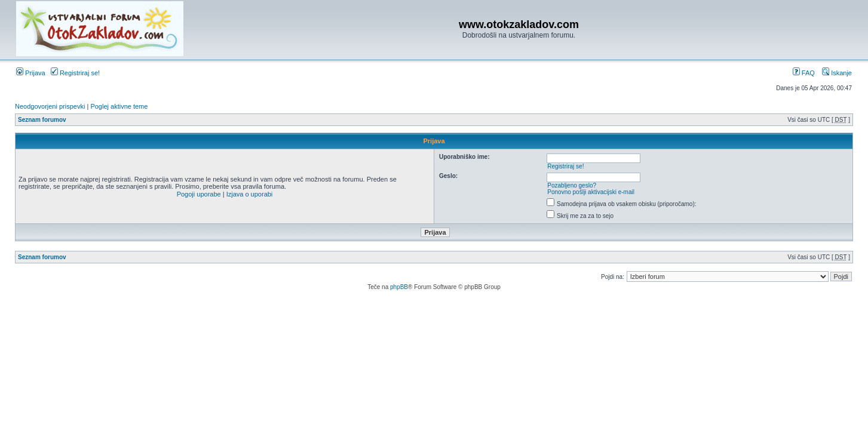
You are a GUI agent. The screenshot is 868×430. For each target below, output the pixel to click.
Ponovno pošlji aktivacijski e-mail (591, 192)
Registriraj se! (75, 73)
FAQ (804, 73)
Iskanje (837, 73)
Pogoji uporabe (199, 194)
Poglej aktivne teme (119, 106)
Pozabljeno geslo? (572, 185)
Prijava (31, 73)
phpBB (399, 287)
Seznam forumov (42, 120)
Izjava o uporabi (250, 194)
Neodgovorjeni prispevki (50, 106)
